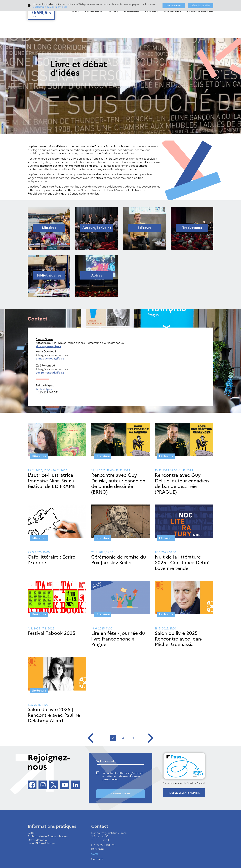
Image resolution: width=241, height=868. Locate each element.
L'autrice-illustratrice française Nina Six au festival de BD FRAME (52, 481)
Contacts (97, 859)
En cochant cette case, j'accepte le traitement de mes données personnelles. (123, 776)
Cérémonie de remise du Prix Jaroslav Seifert (119, 560)
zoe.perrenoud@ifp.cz (50, 373)
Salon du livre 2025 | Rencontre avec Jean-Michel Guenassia (179, 639)
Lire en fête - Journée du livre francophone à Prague (118, 639)
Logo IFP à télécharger (42, 843)
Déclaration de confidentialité (50, 7)
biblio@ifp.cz (44, 389)
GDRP (31, 833)
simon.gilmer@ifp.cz (49, 346)
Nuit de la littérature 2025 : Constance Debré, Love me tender (183, 562)
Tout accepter (174, 6)
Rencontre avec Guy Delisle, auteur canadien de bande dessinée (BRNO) (118, 484)
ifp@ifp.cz (97, 849)
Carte (95, 854)
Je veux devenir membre (184, 793)
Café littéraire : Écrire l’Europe (51, 560)
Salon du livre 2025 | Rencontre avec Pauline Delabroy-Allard (54, 715)
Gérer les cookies (201, 6)
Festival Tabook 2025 (51, 633)
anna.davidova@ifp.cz (50, 358)
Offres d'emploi (38, 840)
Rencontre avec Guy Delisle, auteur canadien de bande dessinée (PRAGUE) (182, 484)
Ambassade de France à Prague (48, 836)
